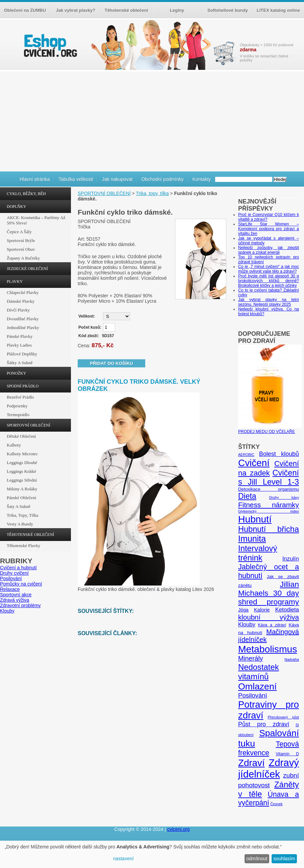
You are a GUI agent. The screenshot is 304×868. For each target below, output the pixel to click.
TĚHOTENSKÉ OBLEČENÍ (30, 535)
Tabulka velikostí (76, 179)
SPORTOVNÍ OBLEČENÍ (29, 425)
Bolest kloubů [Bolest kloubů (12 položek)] (279, 454)
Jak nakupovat (117, 179)
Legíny (177, 10)
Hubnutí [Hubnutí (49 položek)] (255, 519)
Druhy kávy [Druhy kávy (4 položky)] (284, 497)
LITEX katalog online (278, 10)
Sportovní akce (16, 595)
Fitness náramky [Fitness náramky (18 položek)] (269, 505)
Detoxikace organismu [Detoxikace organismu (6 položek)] (269, 489)
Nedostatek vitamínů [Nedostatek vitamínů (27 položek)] (259, 672)
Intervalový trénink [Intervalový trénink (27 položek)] (258, 553)
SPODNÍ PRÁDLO (23, 386)
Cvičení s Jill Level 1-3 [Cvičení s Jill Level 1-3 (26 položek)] (269, 477)
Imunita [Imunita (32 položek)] (252, 539)
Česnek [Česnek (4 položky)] (276, 804)
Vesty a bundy (20, 524)
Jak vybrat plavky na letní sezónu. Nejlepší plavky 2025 (269, 302)
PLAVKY (15, 281)
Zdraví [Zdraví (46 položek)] (251, 763)
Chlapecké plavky (23, 292)
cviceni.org (179, 829)
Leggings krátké (21, 471)
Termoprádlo (18, 415)
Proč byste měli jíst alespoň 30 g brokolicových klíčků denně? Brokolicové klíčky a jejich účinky (269, 281)
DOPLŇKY (16, 207)
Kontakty (202, 179)
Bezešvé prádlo (20, 397)
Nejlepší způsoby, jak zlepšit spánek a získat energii (269, 250)
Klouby (7, 611)
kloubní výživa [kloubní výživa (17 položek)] (269, 617)
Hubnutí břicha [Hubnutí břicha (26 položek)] (269, 529)
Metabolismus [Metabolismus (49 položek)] (268, 649)
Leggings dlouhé (22, 463)
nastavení (123, 859)
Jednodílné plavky (23, 328)
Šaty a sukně (19, 506)
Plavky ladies (19, 345)
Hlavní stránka (35, 179)
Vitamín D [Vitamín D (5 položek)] (287, 754)
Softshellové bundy (228, 10)
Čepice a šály (19, 232)
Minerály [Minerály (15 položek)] (251, 658)
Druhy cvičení (14, 573)
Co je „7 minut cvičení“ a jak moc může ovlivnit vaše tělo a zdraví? (269, 269)
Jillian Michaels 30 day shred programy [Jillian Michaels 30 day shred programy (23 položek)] (269, 593)
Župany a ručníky (23, 258)
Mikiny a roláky (22, 489)
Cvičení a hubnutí (18, 568)
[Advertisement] (152, 120)
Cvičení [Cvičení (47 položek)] (254, 463)
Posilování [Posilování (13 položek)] (253, 695)
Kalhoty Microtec (22, 454)
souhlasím (284, 859)
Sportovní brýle (21, 240)
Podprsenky (17, 406)
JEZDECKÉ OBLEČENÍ (27, 269)
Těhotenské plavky (23, 546)
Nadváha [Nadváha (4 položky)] (292, 659)
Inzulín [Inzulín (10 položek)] (291, 559)
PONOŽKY (16, 373)
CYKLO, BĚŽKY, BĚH (26, 194)
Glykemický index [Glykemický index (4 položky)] (269, 511)
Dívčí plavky (18, 310)
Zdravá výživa (15, 600)
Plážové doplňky (22, 354)
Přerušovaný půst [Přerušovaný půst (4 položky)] (283, 717)
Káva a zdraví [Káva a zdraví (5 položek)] (272, 625)
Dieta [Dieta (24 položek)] (247, 496)
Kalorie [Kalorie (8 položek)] (262, 610)
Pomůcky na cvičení (21, 584)
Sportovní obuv (21, 249)
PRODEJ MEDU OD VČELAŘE (270, 429)
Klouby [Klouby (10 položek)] (247, 625)
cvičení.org (50, 45)
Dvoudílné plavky (23, 319)
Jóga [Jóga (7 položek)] (243, 610)
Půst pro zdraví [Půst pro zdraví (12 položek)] (264, 724)
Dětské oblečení (21, 436)
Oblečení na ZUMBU (25, 10)
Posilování (11, 578)
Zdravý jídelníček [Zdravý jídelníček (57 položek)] (269, 768)
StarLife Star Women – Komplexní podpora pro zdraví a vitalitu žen (269, 229)
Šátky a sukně (20, 363)
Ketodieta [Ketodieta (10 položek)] (287, 610)
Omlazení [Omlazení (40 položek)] (257, 686)
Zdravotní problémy (20, 605)
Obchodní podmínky (163, 179)
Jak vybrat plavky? (76, 10)
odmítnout (257, 859)
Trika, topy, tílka (22, 515)
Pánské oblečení (21, 498)
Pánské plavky (20, 336)
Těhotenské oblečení (126, 10)
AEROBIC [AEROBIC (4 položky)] (246, 455)
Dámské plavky (21, 301)
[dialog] (152, 854)
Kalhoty (14, 445)
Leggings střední (22, 480)
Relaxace (10, 589)
